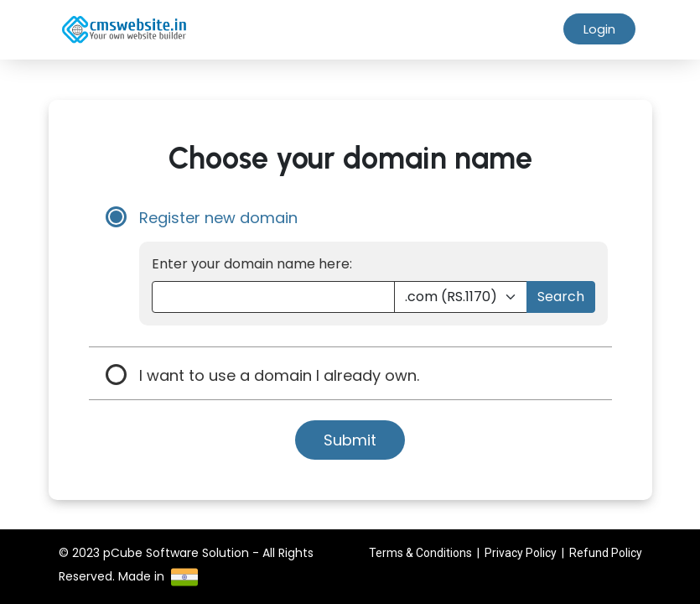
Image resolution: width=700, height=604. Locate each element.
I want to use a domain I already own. (279, 375)
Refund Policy (606, 553)
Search (561, 297)
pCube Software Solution (176, 553)
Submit (350, 440)
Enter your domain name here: (252, 264)
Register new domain (218, 218)
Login (599, 29)
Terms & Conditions (420, 553)
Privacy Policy (521, 553)
